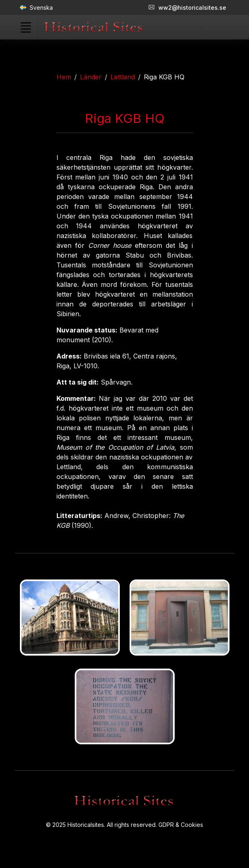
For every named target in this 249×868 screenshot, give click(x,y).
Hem (64, 77)
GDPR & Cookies (181, 825)
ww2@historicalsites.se (187, 8)
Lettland (123, 77)
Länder (91, 77)
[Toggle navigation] (26, 27)
